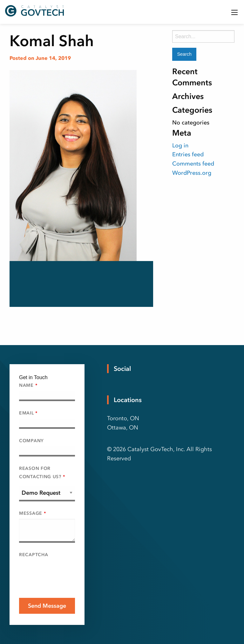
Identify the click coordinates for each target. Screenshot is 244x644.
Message (32, 513)
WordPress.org (192, 173)
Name (28, 385)
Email (28, 413)
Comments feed (193, 164)
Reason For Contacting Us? (42, 472)
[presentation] (67, 573)
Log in (180, 145)
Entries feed (188, 154)
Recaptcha (34, 555)
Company (31, 441)
